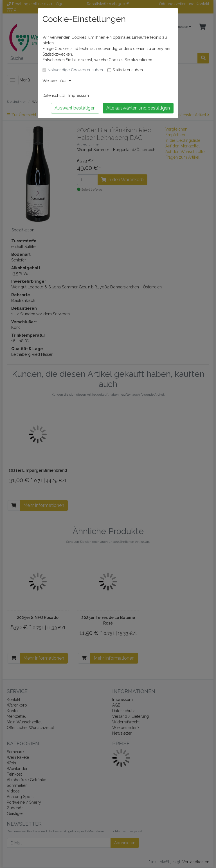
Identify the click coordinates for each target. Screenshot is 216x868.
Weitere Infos (57, 81)
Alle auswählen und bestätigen (138, 108)
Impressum (79, 95)
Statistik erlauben (128, 70)
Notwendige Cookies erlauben (75, 70)
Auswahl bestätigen (75, 108)
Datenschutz (54, 95)
